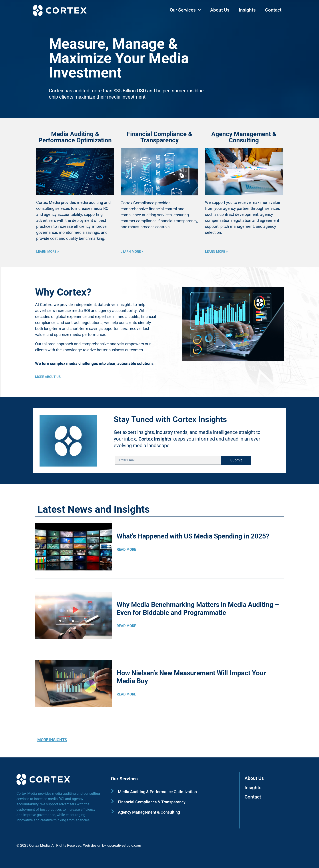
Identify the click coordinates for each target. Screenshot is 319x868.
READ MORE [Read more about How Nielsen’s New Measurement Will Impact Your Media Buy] (126, 694)
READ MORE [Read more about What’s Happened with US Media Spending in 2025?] (126, 549)
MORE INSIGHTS (52, 740)
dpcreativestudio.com (124, 845)
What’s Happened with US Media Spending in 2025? (193, 536)
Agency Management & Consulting (244, 137)
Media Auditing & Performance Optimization (75, 137)
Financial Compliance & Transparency (159, 137)
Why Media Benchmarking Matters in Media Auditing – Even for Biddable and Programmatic (198, 609)
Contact (273, 10)
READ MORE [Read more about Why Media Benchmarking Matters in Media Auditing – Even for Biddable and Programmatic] (126, 626)
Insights (247, 10)
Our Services (185, 10)
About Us (220, 10)
